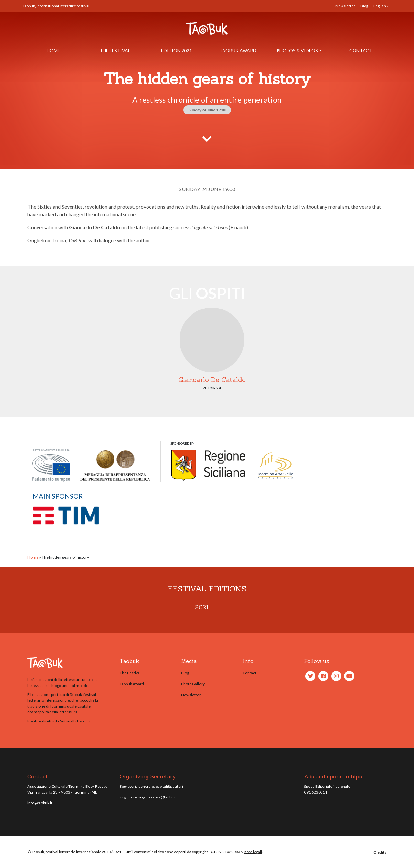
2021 (202, 607)
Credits (380, 852)
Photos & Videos (297, 51)
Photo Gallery (193, 684)
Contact (361, 51)
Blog (364, 6)
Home (53, 51)
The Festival (115, 51)
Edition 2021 (176, 51)
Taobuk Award (238, 51)
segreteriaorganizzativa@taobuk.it (149, 797)
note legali (253, 852)
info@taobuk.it (40, 803)
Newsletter (345, 6)
